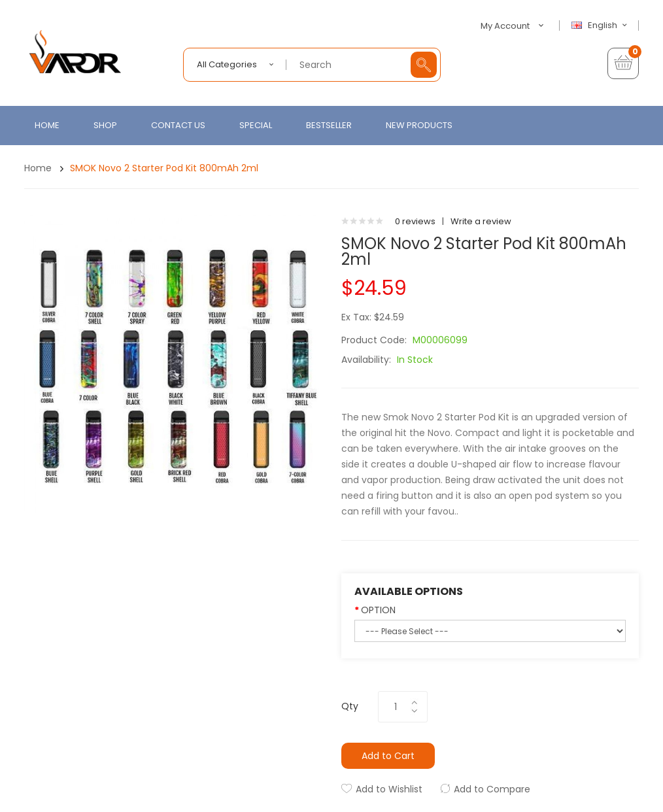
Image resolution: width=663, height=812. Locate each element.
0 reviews (415, 221)
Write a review (481, 221)
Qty (350, 706)
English (601, 25)
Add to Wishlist (389, 789)
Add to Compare (492, 789)
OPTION (378, 610)
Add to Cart (388, 756)
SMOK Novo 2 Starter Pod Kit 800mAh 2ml (164, 168)
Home (38, 168)
